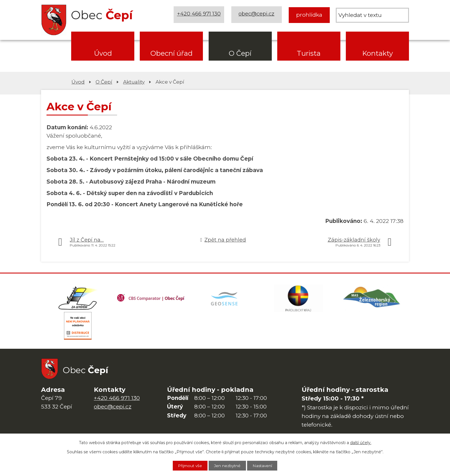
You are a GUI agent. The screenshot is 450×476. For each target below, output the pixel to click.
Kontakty (378, 53)
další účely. (361, 442)
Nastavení (265, 465)
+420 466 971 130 (199, 15)
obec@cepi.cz (257, 15)
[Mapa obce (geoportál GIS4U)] (225, 299)
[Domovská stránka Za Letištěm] (78, 299)
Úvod (103, 53)
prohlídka (309, 15)
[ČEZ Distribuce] (78, 327)
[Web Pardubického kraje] (298, 299)
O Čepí (240, 53)
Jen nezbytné (228, 465)
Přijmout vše (188, 465)
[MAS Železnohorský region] (372, 299)
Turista (309, 53)
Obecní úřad (171, 53)
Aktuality (134, 82)
